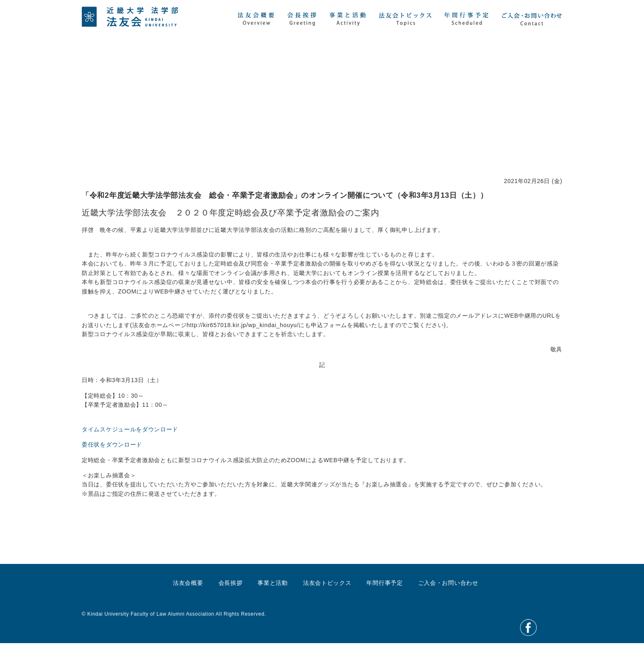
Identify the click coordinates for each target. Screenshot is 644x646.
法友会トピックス (327, 583)
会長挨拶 (231, 583)
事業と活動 (273, 583)
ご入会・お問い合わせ (448, 583)
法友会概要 (188, 583)
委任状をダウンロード (112, 444)
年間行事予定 (384, 583)
